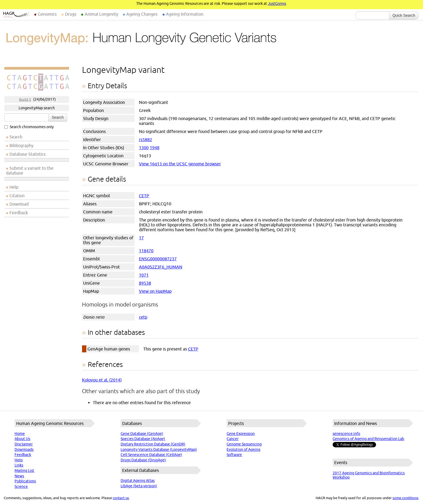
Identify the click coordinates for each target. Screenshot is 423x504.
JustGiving (277, 4)
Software (234, 455)
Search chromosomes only (29, 127)
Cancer (233, 439)
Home (20, 434)
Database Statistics (28, 154)
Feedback (19, 213)
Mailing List (24, 471)
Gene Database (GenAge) (142, 434)
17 (141, 238)
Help (14, 187)
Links (19, 465)
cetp (143, 317)
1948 (155, 148)
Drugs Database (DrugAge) (143, 460)
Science (21, 486)
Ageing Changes (142, 14)
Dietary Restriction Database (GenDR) (153, 444)
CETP (144, 196)
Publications (25, 481)
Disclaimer (24, 444)
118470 (146, 251)
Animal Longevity (101, 14)
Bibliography (21, 145)
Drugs (71, 14)
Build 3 (25, 99)
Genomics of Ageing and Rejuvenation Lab (368, 439)
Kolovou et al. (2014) (102, 380)
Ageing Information (185, 14)
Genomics (47, 14)
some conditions (405, 498)
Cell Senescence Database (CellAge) (151, 455)
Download (19, 204)
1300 (144, 148)
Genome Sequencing (244, 444)
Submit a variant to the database (30, 171)
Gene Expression (241, 434)
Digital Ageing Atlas (138, 481)
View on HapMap (155, 291)
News (19, 476)
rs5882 (146, 139)
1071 (144, 275)
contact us (121, 498)
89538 (145, 283)
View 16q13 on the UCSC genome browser (180, 164)
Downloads (24, 449)
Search (58, 117)
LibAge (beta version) (139, 486)
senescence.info (346, 434)
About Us (22, 439)
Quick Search (404, 15)
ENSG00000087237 (158, 259)
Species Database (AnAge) (143, 439)
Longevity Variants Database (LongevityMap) (159, 449)
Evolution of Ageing (243, 449)
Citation (17, 196)
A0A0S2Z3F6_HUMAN (161, 267)
